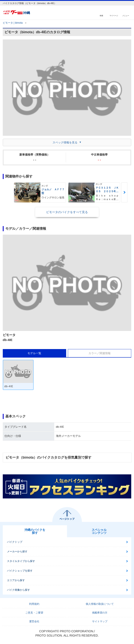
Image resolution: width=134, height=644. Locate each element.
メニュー (126, 15)
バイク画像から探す (19, 590)
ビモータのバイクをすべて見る (67, 212)
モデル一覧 (34, 353)
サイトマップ (100, 621)
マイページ (114, 15)
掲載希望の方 (100, 613)
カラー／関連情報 (100, 353)
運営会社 (34, 621)
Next (124, 192)
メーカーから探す (17, 552)
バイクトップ (15, 542)
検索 (101, 15)
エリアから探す (16, 580)
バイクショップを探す (20, 571)
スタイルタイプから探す (21, 561)
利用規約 (34, 604)
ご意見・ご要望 (34, 613)
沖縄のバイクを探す (35, 531)
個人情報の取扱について (100, 604)
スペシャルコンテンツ (99, 531)
